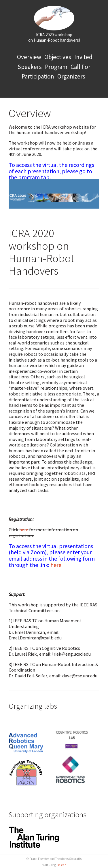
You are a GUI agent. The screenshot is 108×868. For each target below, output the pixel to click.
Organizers (71, 76)
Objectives (58, 57)
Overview (29, 57)
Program (56, 67)
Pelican (61, 865)
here (24, 530)
